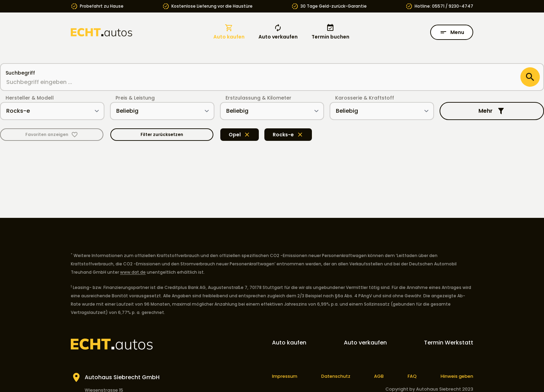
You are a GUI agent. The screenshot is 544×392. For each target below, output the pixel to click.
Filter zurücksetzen (162, 134)
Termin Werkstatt (449, 343)
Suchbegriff (20, 73)
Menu (452, 32)
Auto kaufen (229, 32)
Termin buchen (330, 32)
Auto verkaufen (278, 32)
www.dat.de (133, 272)
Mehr (492, 111)
